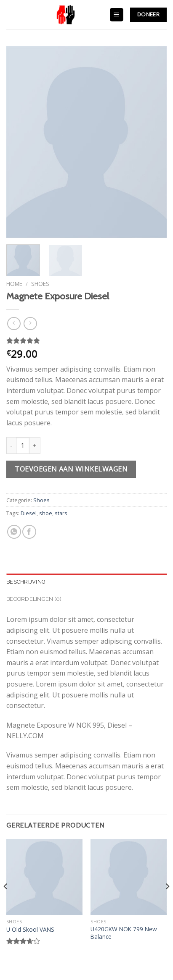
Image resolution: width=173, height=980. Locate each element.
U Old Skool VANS (30, 930)
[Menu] (117, 15)
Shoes (40, 284)
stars (61, 513)
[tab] (86, 582)
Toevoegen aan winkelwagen (71, 469)
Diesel (29, 513)
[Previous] (6, 903)
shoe (46, 513)
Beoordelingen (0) (34, 599)
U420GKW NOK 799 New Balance (124, 933)
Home (14, 284)
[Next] (167, 903)
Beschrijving (26, 582)
